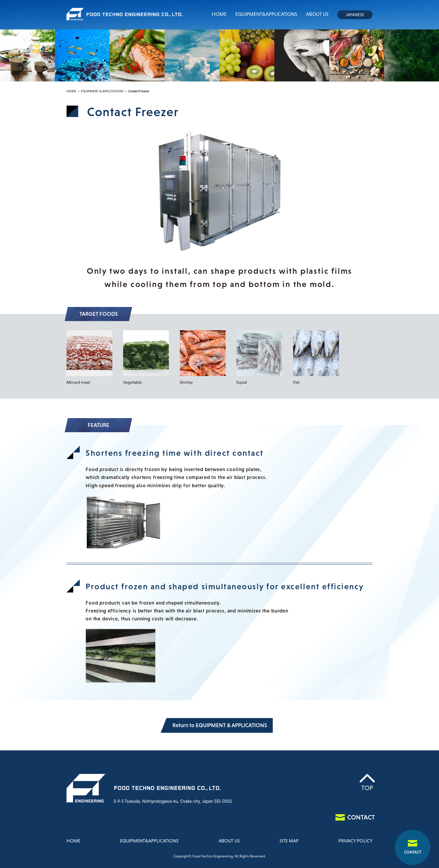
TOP (367, 788)
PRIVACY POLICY (355, 841)
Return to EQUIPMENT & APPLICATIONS (220, 725)
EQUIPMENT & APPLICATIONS (102, 91)
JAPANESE (355, 15)
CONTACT (413, 852)
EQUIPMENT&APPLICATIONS (266, 14)
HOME (219, 14)
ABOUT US (317, 14)
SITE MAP (289, 841)
